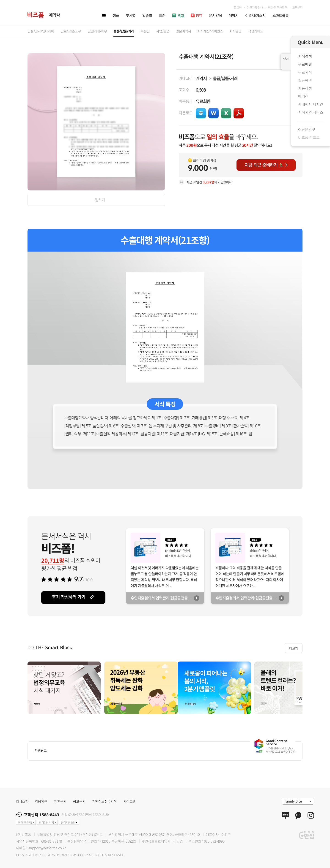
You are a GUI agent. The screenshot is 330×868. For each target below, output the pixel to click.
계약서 (201, 78)
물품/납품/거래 (225, 78)
